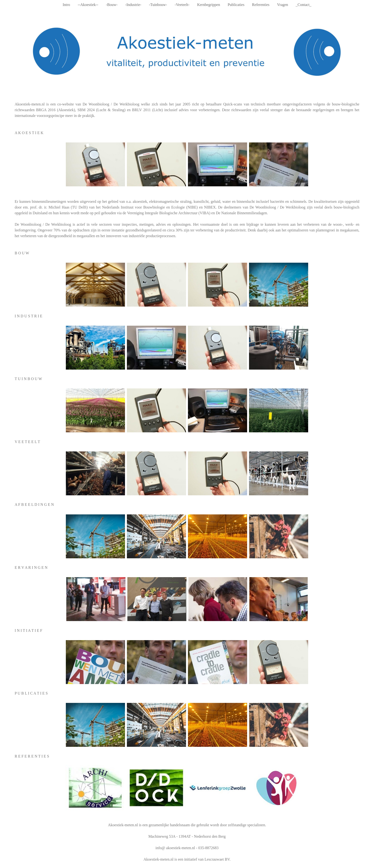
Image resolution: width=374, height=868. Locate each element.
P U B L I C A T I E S (31, 693)
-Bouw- (112, 5)
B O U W (22, 253)
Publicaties (236, 5)
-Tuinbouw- (158, 5)
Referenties (261, 5)
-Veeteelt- (182, 5)
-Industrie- (133, 5)
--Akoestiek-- (88, 5)
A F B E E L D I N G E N (34, 505)
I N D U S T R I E (28, 316)
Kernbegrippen (208, 5)
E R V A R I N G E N (31, 567)
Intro (66, 5)
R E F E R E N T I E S (32, 756)
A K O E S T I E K (29, 133)
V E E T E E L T (27, 442)
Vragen (282, 5)
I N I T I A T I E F (28, 630)
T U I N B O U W (28, 379)
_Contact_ (304, 5)
